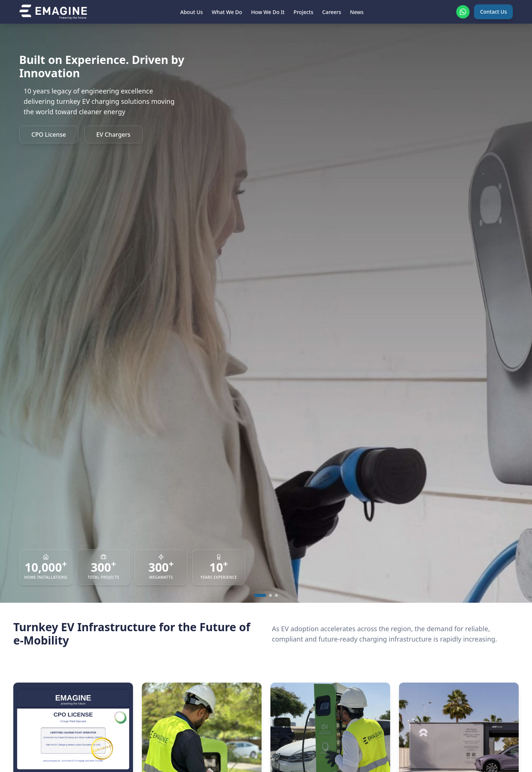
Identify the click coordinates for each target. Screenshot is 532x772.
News (357, 12)
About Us (192, 12)
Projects (303, 12)
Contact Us (493, 12)
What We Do (227, 12)
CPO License (49, 135)
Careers (332, 12)
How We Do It (268, 12)
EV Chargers (114, 135)
